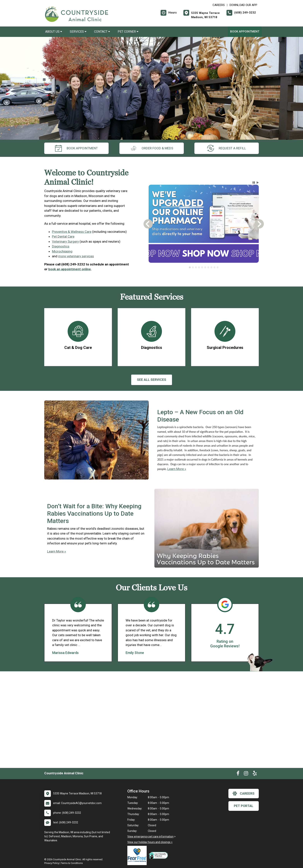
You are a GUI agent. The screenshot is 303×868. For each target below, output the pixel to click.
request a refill (227, 148)
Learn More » (177, 469)
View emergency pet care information (150, 837)
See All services (152, 380)
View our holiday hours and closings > (150, 842)
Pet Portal (244, 806)
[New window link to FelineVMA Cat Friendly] (159, 855)
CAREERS (219, 5)
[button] (254, 183)
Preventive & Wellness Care (72, 232)
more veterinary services (76, 256)
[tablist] (204, 267)
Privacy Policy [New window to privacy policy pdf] (52, 863)
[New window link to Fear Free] (138, 855)
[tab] (190, 267)
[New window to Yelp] (255, 774)
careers (244, 793)
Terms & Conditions (72, 863)
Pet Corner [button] (128, 32)
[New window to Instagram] (246, 774)
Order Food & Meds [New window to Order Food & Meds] (152, 148)
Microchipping (62, 251)
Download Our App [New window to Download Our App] (243, 5)
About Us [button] (54, 32)
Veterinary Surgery (65, 241)
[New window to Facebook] (238, 774)
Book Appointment (245, 31)
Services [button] (78, 32)
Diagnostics (61, 246)
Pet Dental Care (63, 236)
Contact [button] (102, 32)
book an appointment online (70, 269)
